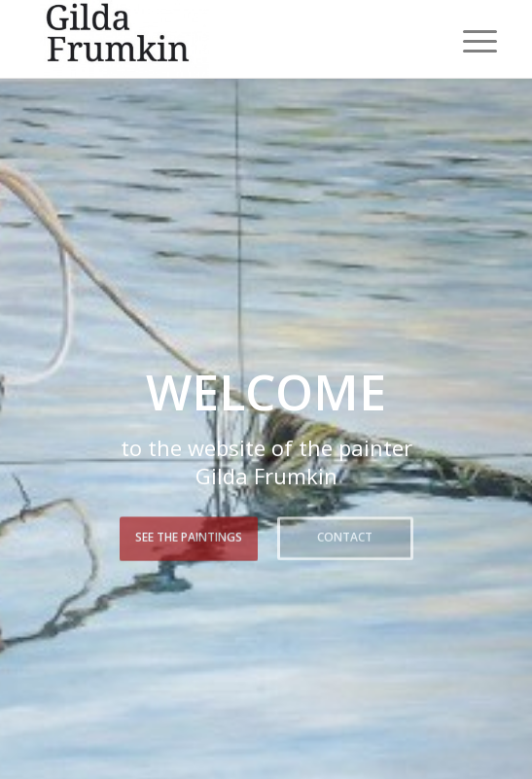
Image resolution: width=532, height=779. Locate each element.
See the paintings (189, 536)
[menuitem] (465, 41)
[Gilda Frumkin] (221, 39)
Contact (345, 536)
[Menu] (465, 41)
